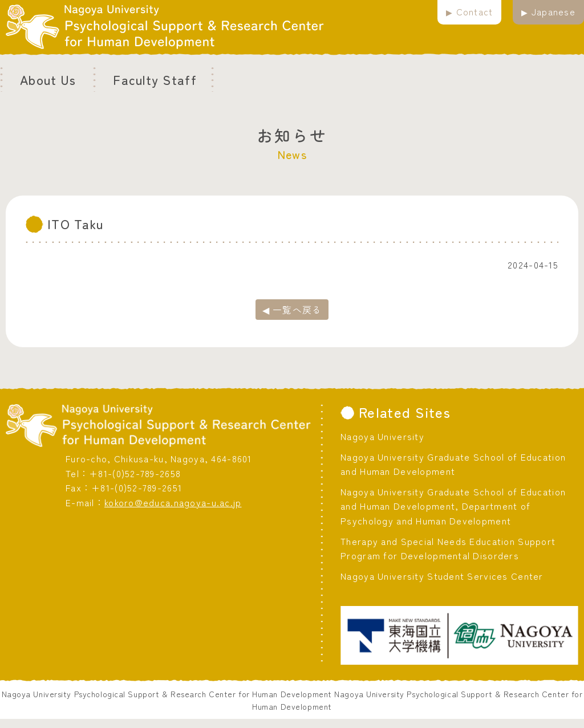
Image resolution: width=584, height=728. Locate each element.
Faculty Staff (155, 79)
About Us (48, 79)
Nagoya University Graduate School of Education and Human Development (453, 464)
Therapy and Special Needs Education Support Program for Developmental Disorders (448, 548)
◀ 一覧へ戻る (292, 310)
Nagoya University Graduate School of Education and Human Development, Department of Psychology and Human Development (453, 506)
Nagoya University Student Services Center (442, 576)
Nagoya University (382, 436)
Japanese (553, 11)
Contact (475, 11)
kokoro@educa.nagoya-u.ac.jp (173, 502)
